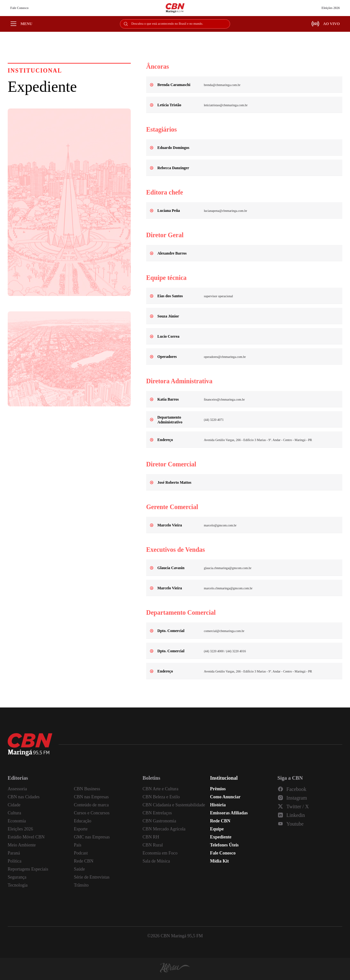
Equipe (217, 829)
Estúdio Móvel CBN (26, 837)
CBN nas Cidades (24, 797)
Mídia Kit (219, 861)
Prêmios (218, 789)
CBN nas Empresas (91, 797)
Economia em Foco (160, 853)
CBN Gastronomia (159, 821)
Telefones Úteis (224, 845)
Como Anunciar (225, 797)
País (77, 845)
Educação (82, 821)
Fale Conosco (19, 8)
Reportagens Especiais (28, 869)
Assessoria (17, 789)
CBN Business (87, 789)
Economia (17, 821)
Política (15, 861)
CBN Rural (153, 845)
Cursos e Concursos (92, 813)
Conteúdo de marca (91, 805)
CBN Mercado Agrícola (164, 829)
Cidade (14, 805)
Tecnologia (18, 885)
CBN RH (151, 837)
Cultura (14, 813)
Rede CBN (83, 861)
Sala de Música (156, 861)
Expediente (221, 837)
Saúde (79, 869)
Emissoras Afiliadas (229, 813)
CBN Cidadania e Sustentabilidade (174, 805)
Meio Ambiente (22, 845)
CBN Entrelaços (157, 813)
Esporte (81, 829)
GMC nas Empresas (92, 837)
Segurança (17, 877)
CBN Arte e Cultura (161, 789)
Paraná (14, 853)
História (218, 805)
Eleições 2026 (331, 8)
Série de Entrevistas (92, 877)
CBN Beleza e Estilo (161, 797)
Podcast (81, 853)
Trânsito (81, 885)
